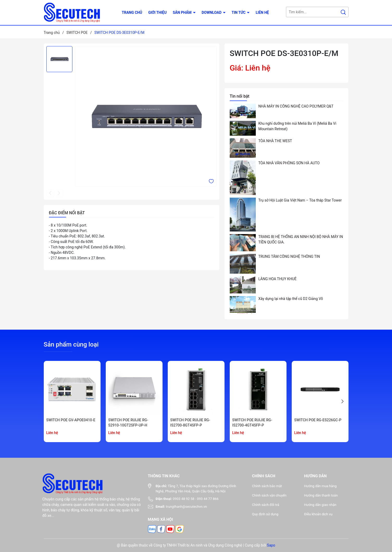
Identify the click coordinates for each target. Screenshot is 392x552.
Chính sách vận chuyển (269, 495)
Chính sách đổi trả (266, 505)
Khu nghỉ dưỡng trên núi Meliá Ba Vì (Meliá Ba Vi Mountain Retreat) (297, 126)
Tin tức (239, 12)
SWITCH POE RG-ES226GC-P (318, 420)
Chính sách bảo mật (267, 486)
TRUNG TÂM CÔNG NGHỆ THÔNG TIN (289, 256)
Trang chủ (132, 12)
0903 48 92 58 (183, 499)
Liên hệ (262, 12)
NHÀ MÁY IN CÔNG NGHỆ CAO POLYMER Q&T (296, 106)
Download (212, 12)
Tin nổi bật (240, 96)
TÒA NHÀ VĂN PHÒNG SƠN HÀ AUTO (289, 163)
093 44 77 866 (208, 499)
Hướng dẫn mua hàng (321, 486)
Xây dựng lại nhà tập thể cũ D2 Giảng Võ (291, 299)
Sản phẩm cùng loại (71, 344)
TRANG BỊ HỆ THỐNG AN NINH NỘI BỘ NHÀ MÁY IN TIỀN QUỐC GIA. (301, 239)
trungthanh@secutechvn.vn (186, 507)
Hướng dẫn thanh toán (321, 495)
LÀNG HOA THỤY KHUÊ (278, 279)
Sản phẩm (183, 12)
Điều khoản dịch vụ (318, 514)
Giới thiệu (157, 12)
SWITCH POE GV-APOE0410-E (71, 420)
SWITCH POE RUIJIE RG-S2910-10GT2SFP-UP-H (128, 423)
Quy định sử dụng (265, 514)
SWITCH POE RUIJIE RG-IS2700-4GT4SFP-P (252, 423)
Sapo (271, 545)
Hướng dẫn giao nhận (320, 505)
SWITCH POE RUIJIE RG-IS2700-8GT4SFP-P (190, 423)
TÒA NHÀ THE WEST (275, 141)
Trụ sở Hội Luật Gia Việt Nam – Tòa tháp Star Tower (300, 200)
